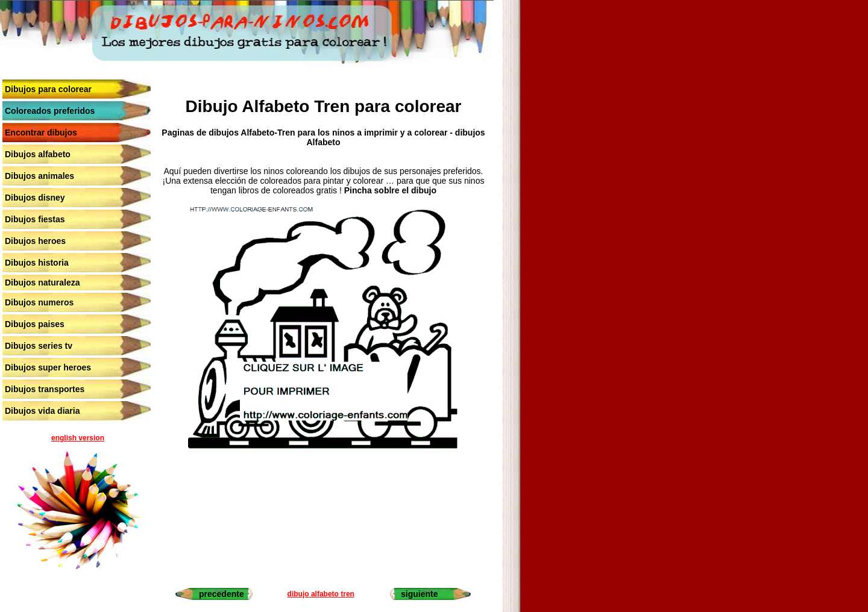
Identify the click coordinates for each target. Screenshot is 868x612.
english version (78, 438)
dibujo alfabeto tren (321, 594)
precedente (222, 594)
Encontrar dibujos (41, 133)
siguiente (419, 594)
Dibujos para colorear (48, 89)
